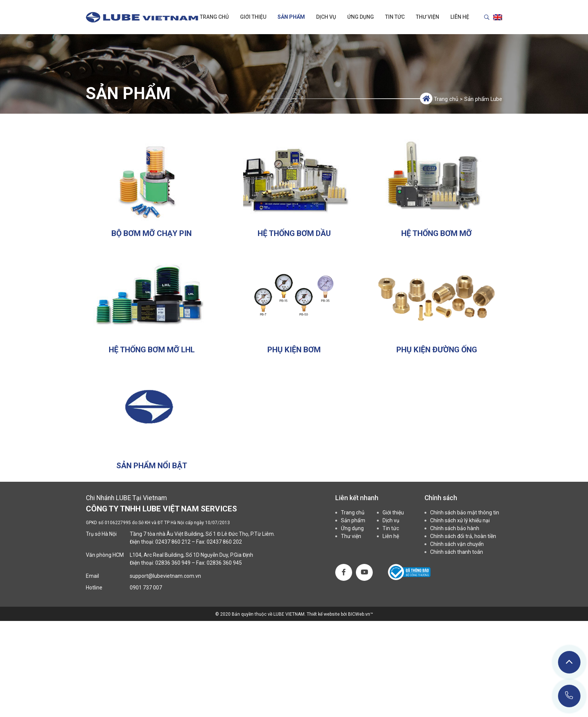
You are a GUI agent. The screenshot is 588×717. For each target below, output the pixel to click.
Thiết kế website (324, 614)
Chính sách (441, 498)
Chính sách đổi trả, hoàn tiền (463, 536)
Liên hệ (460, 17)
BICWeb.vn (359, 614)
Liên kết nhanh (357, 498)
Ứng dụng (361, 17)
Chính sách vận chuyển (457, 544)
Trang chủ (214, 17)
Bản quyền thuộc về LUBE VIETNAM (268, 614)
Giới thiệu (253, 17)
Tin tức (395, 17)
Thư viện (427, 17)
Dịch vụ (326, 17)
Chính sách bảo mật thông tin (465, 513)
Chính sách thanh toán (457, 552)
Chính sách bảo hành (455, 528)
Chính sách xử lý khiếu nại (460, 520)
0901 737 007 (146, 588)
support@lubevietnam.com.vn (165, 576)
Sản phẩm (291, 17)
